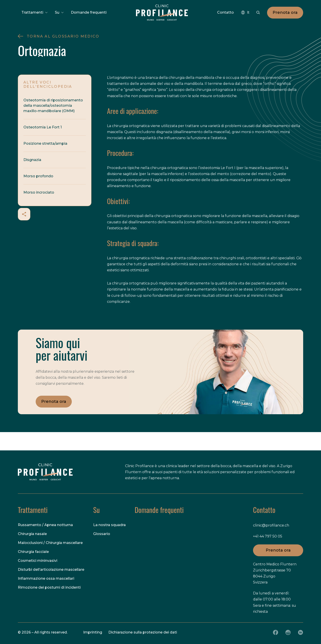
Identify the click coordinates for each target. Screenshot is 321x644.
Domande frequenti (89, 12)
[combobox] (245, 13)
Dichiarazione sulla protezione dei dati (143, 632)
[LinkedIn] (300, 632)
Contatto (225, 12)
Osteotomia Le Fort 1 (43, 127)
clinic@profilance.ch (271, 525)
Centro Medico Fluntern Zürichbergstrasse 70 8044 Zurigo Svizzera (275, 573)
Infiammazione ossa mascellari (46, 578)
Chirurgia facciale (33, 552)
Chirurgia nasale (32, 534)
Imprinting (93, 632)
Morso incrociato (39, 192)
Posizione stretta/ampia (45, 143)
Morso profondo (38, 176)
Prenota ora (285, 13)
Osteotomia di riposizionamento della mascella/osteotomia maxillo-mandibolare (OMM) (53, 106)
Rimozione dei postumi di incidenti (49, 587)
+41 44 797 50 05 (268, 536)
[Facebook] (276, 632)
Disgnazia (32, 160)
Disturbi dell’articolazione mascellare (51, 570)
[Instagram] (288, 632)
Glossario (102, 534)
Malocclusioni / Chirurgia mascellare (50, 543)
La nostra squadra (109, 525)
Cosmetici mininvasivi (38, 561)
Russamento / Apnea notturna (45, 525)
